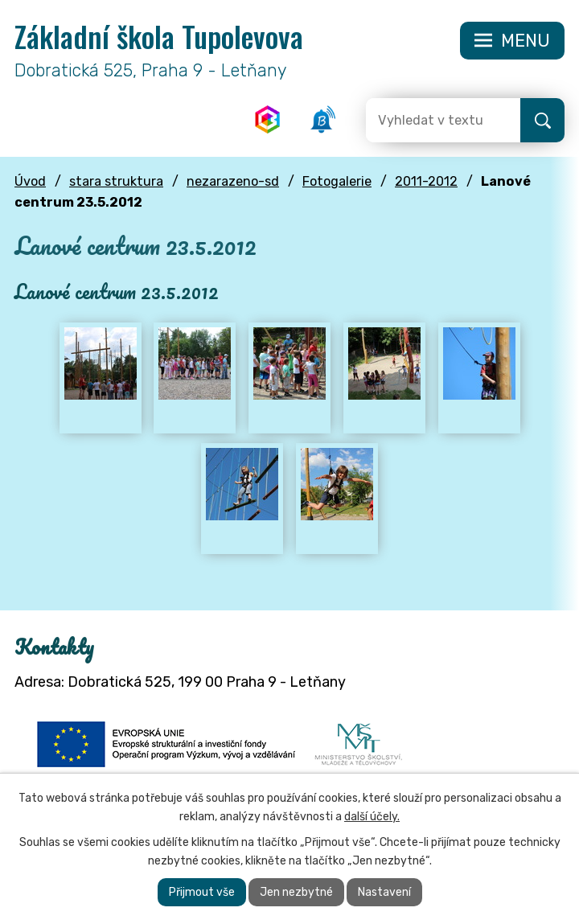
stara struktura (116, 181)
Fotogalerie (337, 181)
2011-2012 (426, 181)
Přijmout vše (202, 892)
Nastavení (384, 892)
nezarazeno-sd (233, 181)
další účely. (372, 817)
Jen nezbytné (296, 892)
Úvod (30, 181)
